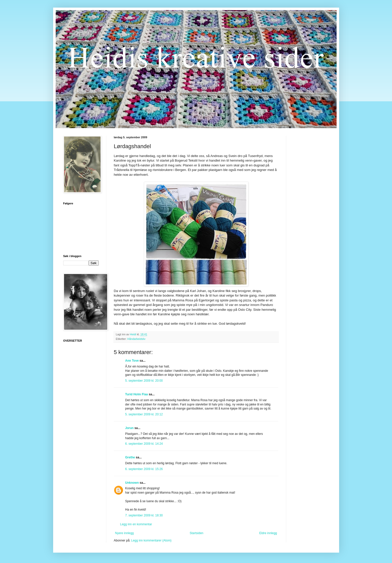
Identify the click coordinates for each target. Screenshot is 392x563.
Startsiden (196, 533)
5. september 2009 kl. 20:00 (144, 381)
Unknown (132, 483)
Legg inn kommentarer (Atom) (151, 540)
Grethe (130, 457)
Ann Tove (132, 361)
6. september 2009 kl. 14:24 (144, 444)
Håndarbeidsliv (136, 339)
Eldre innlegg (268, 533)
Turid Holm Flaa (137, 394)
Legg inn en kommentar (136, 524)
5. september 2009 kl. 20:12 (144, 414)
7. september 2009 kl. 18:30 (144, 515)
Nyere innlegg (125, 533)
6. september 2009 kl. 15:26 (144, 469)
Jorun (129, 428)
